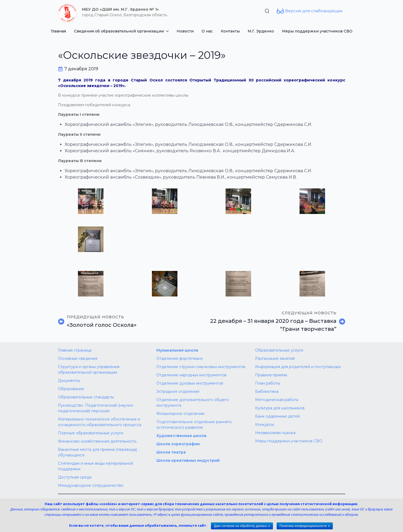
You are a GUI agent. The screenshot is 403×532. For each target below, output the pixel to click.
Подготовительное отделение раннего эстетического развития (194, 425)
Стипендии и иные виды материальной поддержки (95, 466)
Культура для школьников (280, 408)
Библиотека (267, 391)
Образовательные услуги (279, 350)
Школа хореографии (178, 444)
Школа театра (171, 452)
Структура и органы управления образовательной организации (89, 370)
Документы (69, 381)
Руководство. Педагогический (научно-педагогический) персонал (96, 408)
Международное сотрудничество (91, 485)
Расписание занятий (275, 358)
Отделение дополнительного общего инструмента (193, 403)
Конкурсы (265, 424)
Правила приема (271, 375)
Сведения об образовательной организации (119, 31)
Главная (58, 31)
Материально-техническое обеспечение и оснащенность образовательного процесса (100, 422)
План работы (268, 383)
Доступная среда (75, 477)
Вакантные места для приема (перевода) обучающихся (97, 452)
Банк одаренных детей (277, 416)
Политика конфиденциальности (303, 526)
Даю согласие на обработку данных (240, 526)
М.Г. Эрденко (261, 31)
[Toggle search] (267, 11)
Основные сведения (78, 358)
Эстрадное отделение (178, 391)
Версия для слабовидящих (314, 11)
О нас (207, 31)
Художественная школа (181, 436)
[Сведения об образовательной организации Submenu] (168, 31)
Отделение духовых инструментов (190, 383)
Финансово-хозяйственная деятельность (97, 441)
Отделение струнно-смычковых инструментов (201, 367)
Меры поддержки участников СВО (317, 31)
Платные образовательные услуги (91, 433)
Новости (185, 31)
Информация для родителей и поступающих (298, 367)
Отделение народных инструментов (191, 375)
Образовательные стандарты (86, 397)
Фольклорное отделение (180, 414)
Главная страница (75, 350)
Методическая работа (277, 400)
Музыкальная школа (177, 350)
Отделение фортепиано (180, 358)
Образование (71, 389)
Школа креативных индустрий (188, 460)
